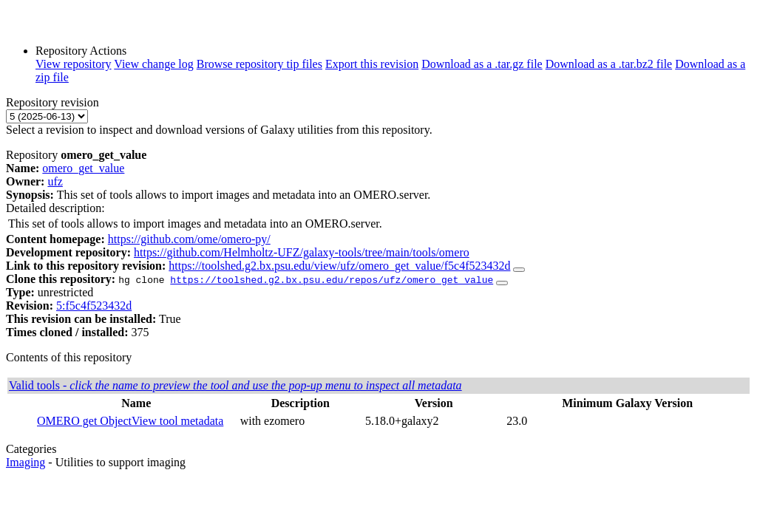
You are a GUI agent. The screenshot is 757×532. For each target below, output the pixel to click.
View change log (153, 64)
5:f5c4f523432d (94, 306)
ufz (55, 181)
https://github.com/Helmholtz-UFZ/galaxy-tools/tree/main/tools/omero (302, 252)
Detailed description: (55, 208)
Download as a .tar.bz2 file (609, 64)
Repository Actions (81, 51)
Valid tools (235, 385)
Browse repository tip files (259, 64)
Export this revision (372, 64)
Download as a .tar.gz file (482, 64)
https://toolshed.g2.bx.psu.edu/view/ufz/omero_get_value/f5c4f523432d (339, 266)
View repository (74, 64)
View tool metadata (177, 421)
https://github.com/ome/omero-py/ (189, 239)
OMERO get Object (84, 421)
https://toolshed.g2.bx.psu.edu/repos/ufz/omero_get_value (332, 279)
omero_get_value (83, 168)
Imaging (26, 462)
